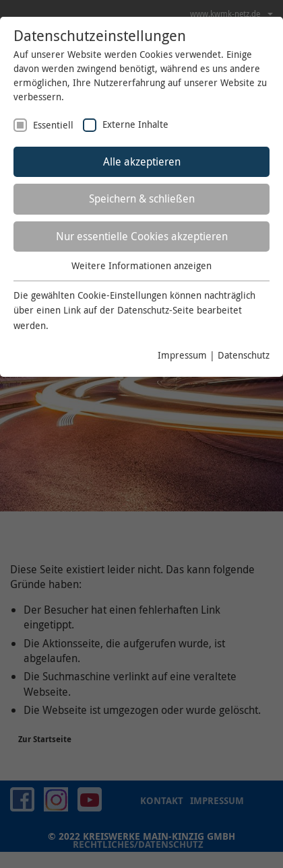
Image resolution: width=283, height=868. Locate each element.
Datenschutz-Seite (156, 310)
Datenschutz (244, 355)
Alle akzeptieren (142, 161)
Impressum (182, 355)
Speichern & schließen (142, 198)
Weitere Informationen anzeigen (141, 265)
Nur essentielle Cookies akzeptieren (142, 236)
